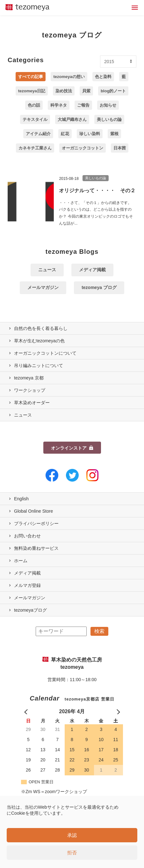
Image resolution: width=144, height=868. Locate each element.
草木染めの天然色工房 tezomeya (27, 8)
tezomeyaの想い (69, 77)
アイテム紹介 (38, 134)
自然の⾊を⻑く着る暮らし (41, 328)
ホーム (21, 561)
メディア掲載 (92, 270)
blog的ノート (113, 91)
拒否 (72, 853)
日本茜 (120, 148)
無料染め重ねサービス (36, 548)
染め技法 (64, 91)
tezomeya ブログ (99, 287)
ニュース (47, 270)
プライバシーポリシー (36, 523)
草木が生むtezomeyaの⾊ (39, 341)
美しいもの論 (109, 119)
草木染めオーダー (32, 403)
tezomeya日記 (32, 91)
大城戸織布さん (72, 119)
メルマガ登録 (27, 585)
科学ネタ (59, 105)
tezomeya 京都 (29, 378)
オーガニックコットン (83, 148)
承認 (72, 835)
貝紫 (86, 91)
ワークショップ (30, 390)
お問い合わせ (27, 536)
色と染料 (103, 77)
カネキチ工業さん (35, 148)
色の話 (34, 105)
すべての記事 (31, 77)
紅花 (65, 134)
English (21, 499)
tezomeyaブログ (30, 610)
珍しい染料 (90, 134)
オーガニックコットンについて (45, 353)
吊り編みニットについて (39, 365)
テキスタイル (35, 119)
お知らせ (108, 105)
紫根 (114, 134)
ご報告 (83, 105)
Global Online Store (33, 511)
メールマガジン (43, 287)
